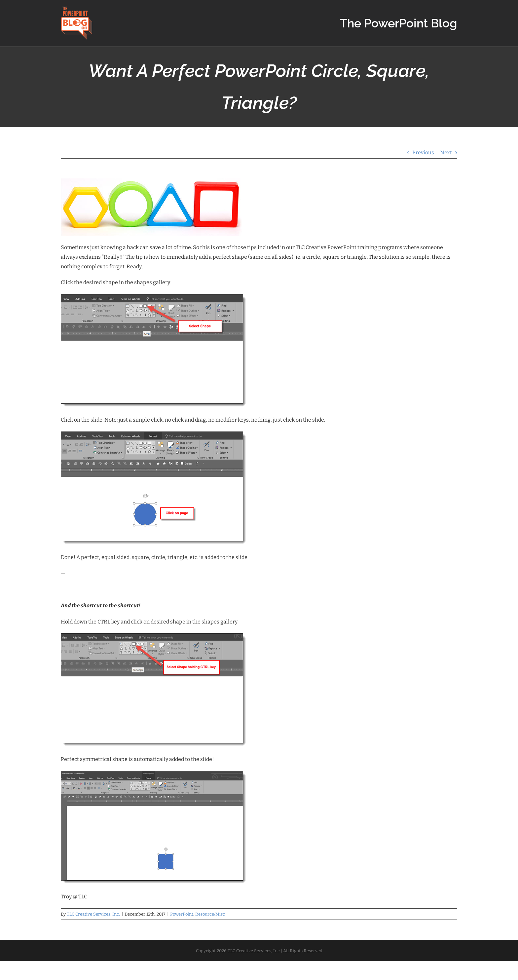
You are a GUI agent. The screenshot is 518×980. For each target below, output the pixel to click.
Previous (423, 152)
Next (446, 152)
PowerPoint (182, 914)
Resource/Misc (210, 914)
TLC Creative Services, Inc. (93, 914)
